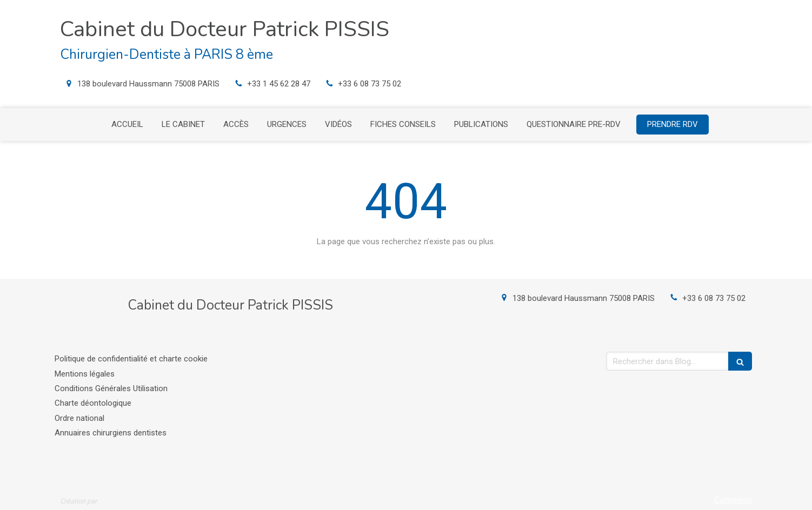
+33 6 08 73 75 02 (370, 84)
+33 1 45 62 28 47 (279, 84)
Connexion (733, 500)
